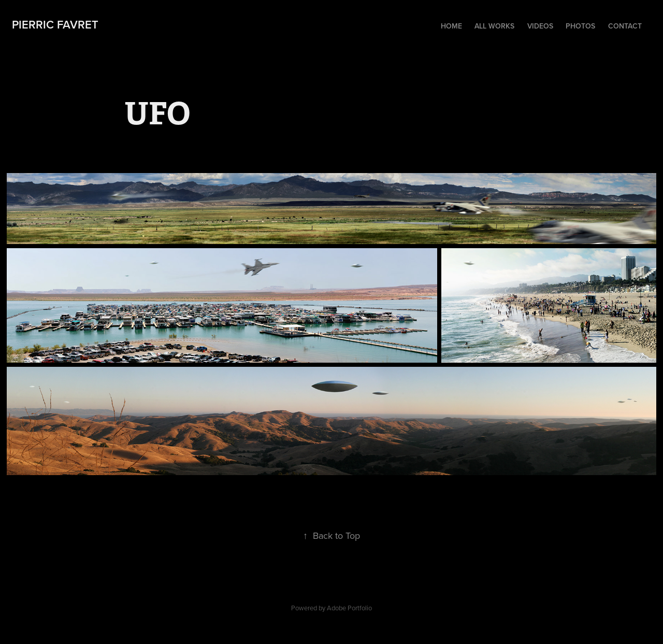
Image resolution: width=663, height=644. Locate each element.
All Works (494, 26)
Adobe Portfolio (349, 608)
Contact (625, 26)
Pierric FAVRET (55, 24)
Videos (540, 26)
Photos (580, 26)
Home (451, 26)
